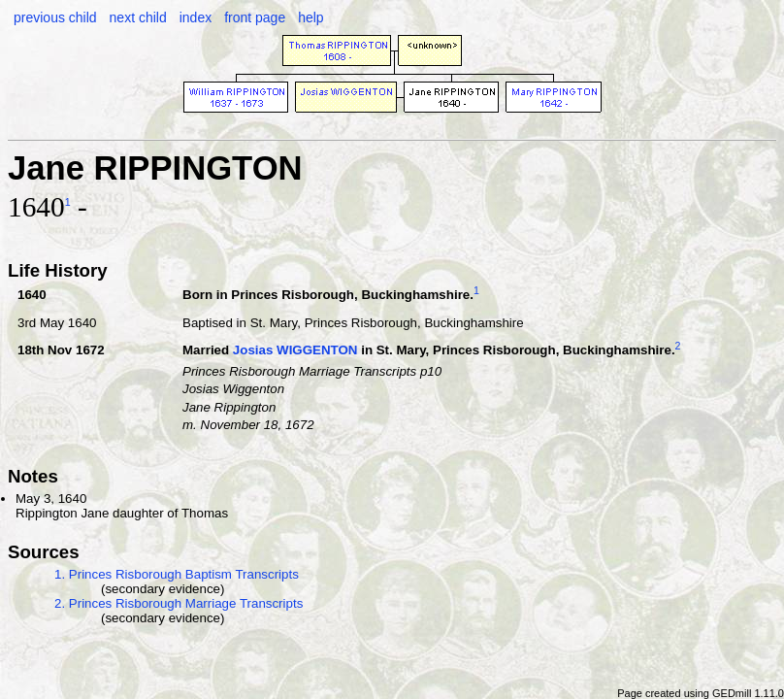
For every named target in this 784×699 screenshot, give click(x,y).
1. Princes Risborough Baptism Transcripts (177, 574)
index (196, 17)
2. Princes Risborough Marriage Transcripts (179, 603)
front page (255, 17)
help (310, 17)
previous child (55, 17)
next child (138, 17)
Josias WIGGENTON (295, 351)
